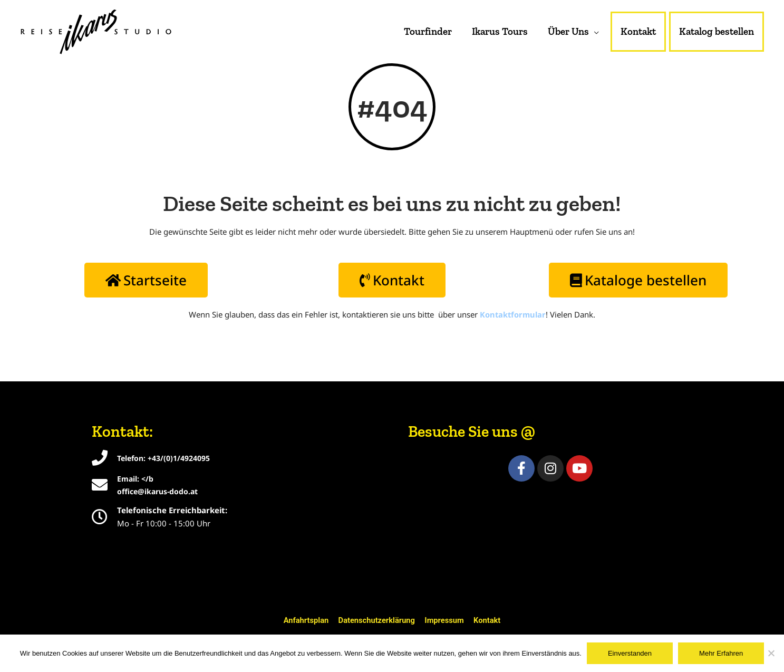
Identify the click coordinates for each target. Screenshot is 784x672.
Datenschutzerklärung (376, 620)
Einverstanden (630, 653)
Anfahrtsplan (304, 620)
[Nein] (771, 653)
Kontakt (489, 620)
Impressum (446, 620)
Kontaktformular (513, 318)
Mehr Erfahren (721, 653)
